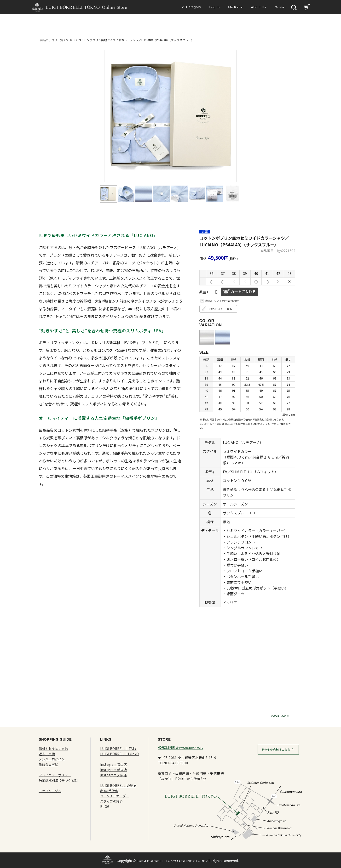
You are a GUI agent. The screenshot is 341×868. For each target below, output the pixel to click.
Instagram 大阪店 (114, 775)
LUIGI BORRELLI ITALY (118, 749)
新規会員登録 (49, 764)
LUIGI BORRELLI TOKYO (120, 754)
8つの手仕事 (110, 791)
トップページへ (51, 791)
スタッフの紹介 (112, 801)
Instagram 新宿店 (114, 770)
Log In (215, 7)
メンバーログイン (53, 759)
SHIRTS (71, 40)
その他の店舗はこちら (276, 749)
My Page (235, 7)
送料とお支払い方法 (55, 749)
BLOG (105, 806)
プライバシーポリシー (56, 775)
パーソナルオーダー (116, 796)
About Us (259, 7)
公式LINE (181, 748)
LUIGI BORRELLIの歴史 (119, 785)
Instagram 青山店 (114, 764)
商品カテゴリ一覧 (52, 40)
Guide (280, 7)
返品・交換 (48, 754)
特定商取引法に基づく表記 (60, 780)
